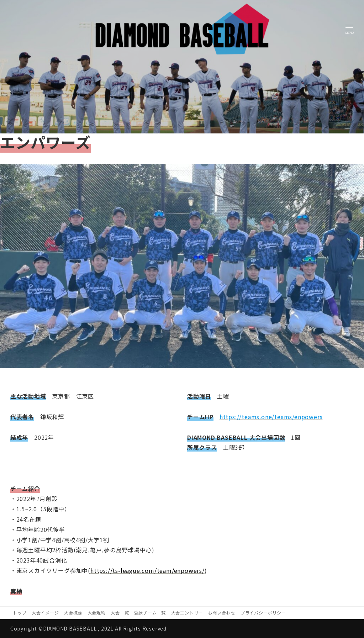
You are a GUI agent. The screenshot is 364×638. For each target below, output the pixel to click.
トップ (20, 613)
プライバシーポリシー (263, 613)
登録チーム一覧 (150, 613)
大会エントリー (187, 613)
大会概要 (73, 613)
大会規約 (97, 613)
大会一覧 (120, 613)
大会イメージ (45, 613)
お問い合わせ (222, 613)
